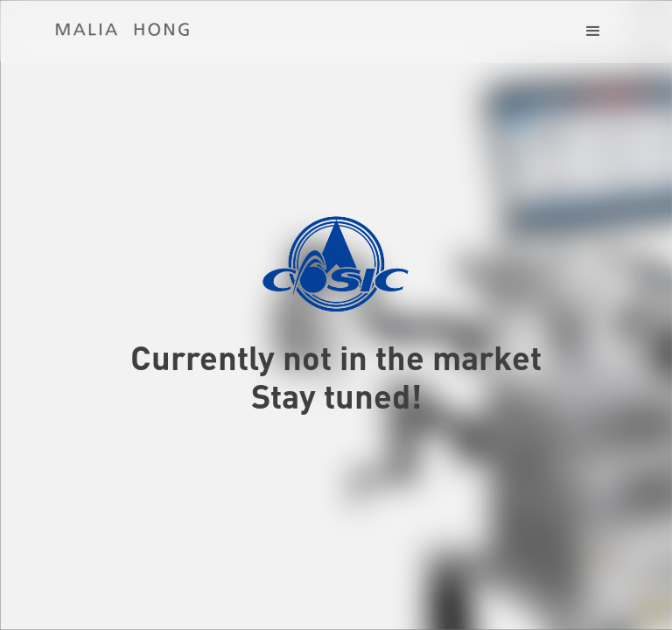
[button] (593, 31)
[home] (122, 30)
